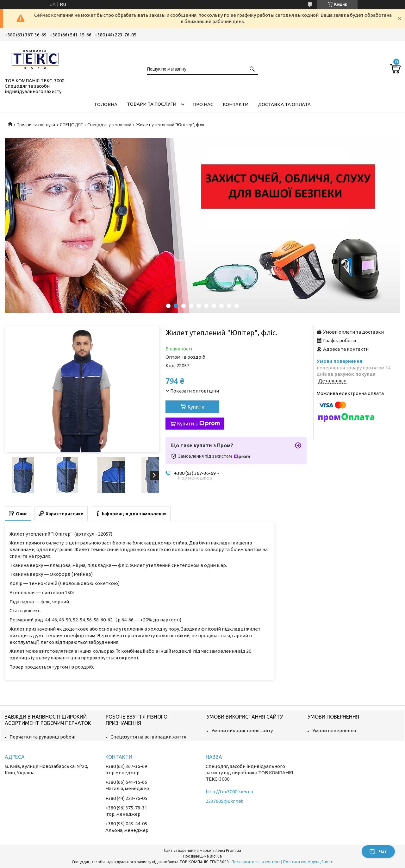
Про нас (203, 104)
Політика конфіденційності (308, 862)
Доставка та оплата (284, 104)
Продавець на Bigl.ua (202, 856)
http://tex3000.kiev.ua (229, 792)
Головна (106, 104)
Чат (378, 852)
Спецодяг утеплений (109, 125)
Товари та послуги (152, 104)
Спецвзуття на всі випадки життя (148, 737)
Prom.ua (234, 850)
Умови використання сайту (242, 730)
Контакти (236, 104)
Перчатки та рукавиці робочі (42, 737)
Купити (196, 407)
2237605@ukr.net (224, 801)
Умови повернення (334, 730)
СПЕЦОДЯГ (71, 125)
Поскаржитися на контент (256, 862)
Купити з (199, 424)
